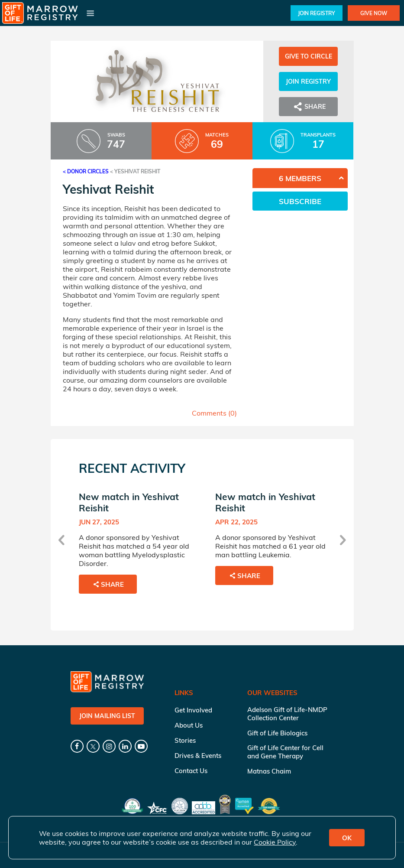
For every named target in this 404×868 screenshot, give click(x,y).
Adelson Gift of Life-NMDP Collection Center (287, 714)
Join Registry (317, 13)
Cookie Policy (275, 842)
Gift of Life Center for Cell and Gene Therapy (285, 752)
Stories (185, 740)
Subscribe (300, 201)
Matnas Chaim (269, 771)
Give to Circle (309, 56)
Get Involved (193, 710)
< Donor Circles (86, 171)
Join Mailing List (107, 716)
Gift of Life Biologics (277, 733)
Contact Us (191, 771)
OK (347, 838)
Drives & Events (198, 756)
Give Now (374, 13)
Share (308, 107)
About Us (189, 725)
